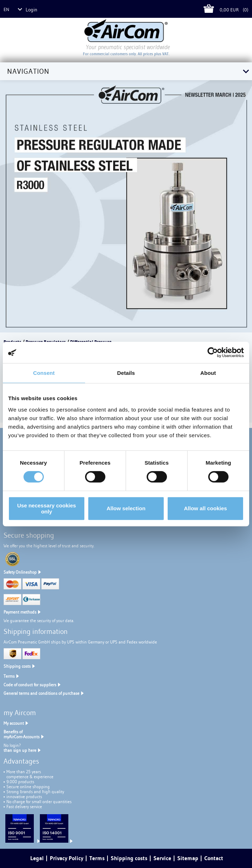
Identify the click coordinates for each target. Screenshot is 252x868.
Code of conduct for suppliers (30, 685)
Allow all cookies (206, 508)
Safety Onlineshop (20, 572)
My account (14, 723)
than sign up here (20, 750)
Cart (212, 10)
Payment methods (20, 612)
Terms (9, 676)
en (6, 9)
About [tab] (208, 373)
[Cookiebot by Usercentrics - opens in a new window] (213, 352)
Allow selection (126, 508)
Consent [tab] (44, 373)
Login (31, 10)
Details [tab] (126, 373)
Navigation (28, 71)
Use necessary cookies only (46, 508)
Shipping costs (17, 666)
